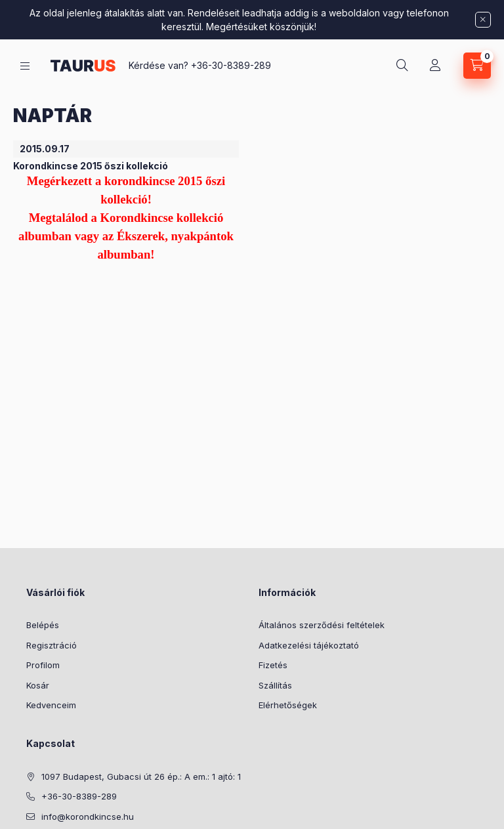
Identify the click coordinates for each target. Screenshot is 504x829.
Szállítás (275, 685)
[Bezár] (483, 20)
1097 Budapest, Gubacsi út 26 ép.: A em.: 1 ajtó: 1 (141, 776)
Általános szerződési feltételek (322, 625)
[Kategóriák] (25, 66)
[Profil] (435, 66)
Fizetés (273, 665)
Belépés (43, 625)
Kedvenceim (51, 705)
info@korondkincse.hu (88, 817)
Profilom (43, 665)
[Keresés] (402, 66)
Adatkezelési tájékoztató (309, 645)
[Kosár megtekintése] (477, 66)
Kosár (38, 685)
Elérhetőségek (288, 705)
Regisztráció (52, 645)
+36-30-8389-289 (231, 65)
